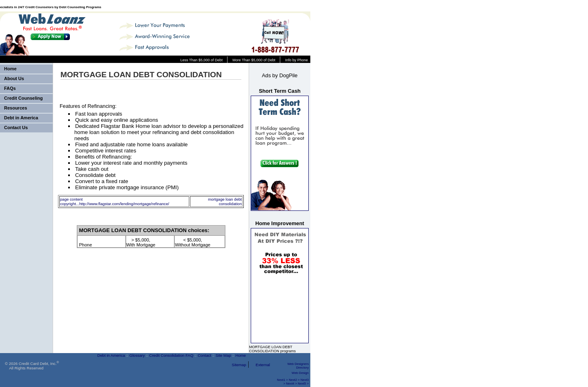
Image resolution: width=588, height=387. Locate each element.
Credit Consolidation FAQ (171, 355)
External (263, 365)
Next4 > (292, 384)
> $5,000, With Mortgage (141, 242)
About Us (14, 78)
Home (10, 69)
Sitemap (239, 365)
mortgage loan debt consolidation (225, 201)
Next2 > (294, 380)
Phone (86, 242)
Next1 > (282, 380)
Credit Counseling (23, 98)
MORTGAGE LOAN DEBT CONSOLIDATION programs (272, 349)
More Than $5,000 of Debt (254, 60)
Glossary (137, 355)
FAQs (10, 88)
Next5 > (303, 384)
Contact (204, 355)
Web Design (300, 373)
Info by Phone (296, 60)
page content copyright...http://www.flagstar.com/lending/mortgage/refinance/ (115, 201)
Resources (16, 108)
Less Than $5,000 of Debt (202, 60)
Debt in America (21, 118)
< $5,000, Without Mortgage (193, 242)
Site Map (223, 355)
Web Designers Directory (298, 366)
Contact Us (16, 128)
